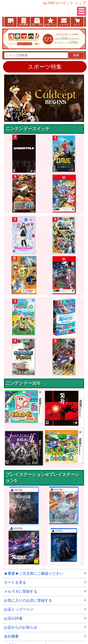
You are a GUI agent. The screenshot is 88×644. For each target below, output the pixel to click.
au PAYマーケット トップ (64, 3)
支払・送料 (37, 25)
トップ (11, 25)
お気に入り (50, 25)
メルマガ (64, 25)
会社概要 (24, 25)
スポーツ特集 (45, 67)
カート (77, 25)
